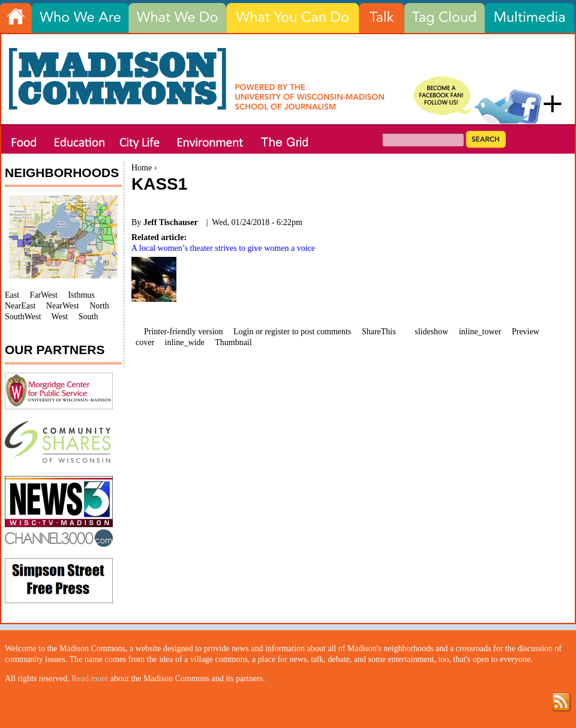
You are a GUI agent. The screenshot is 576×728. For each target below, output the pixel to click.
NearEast (20, 306)
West (60, 317)
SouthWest (23, 317)
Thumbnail (233, 342)
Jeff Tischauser (171, 222)
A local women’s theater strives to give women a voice (223, 248)
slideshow (431, 332)
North (99, 306)
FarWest (44, 295)
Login (243, 332)
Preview (526, 332)
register (277, 332)
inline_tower (480, 332)
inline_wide (185, 342)
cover (145, 342)
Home (142, 168)
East (12, 295)
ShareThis (379, 332)
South (88, 317)
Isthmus (81, 295)
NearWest (63, 306)
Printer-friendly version (184, 332)
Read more (90, 678)
